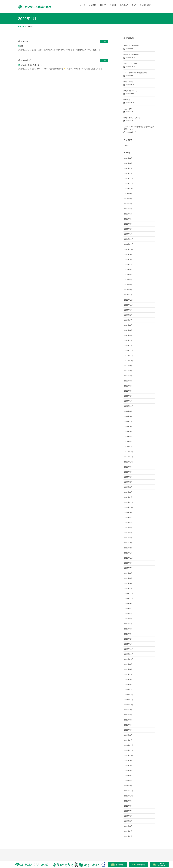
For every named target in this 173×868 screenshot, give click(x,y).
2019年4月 (128, 538)
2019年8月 (128, 518)
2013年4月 (128, 821)
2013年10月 (129, 796)
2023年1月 (128, 345)
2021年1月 (128, 447)
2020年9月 (128, 467)
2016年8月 (128, 669)
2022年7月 (128, 376)
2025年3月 (128, 224)
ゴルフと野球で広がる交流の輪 (135, 73)
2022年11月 (129, 356)
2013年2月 (128, 831)
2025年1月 (128, 234)
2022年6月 (128, 381)
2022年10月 (129, 361)
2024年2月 (128, 290)
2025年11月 (129, 183)
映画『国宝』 (129, 82)
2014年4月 (128, 781)
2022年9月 (128, 366)
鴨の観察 (127, 100)
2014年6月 (128, 771)
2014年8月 (128, 765)
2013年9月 (128, 801)
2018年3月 (128, 583)
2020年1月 (128, 497)
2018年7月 (128, 568)
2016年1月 (128, 690)
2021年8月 (128, 416)
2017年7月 (128, 614)
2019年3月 (128, 543)
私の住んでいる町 (130, 64)
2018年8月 (128, 563)
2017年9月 (128, 604)
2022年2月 (128, 396)
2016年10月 (129, 659)
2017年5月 (128, 624)
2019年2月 (128, 548)
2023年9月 (128, 310)
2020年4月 (128, 487)
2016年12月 (129, 649)
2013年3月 (128, 826)
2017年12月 (129, 593)
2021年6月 (128, 426)
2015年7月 (128, 715)
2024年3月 (128, 285)
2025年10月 (129, 189)
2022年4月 (128, 386)
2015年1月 (128, 740)
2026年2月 (128, 168)
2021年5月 (128, 431)
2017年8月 (128, 609)
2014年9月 (128, 760)
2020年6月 (128, 477)
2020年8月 (128, 472)
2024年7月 (128, 264)
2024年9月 (128, 254)
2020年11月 (129, 457)
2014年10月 (129, 755)
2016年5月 (128, 685)
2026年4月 (128, 158)
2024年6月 (128, 270)
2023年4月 (128, 335)
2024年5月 (128, 275)
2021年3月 (128, 437)
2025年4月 (128, 219)
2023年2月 (128, 340)
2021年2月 (128, 442)
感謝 (20, 46)
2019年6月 (128, 528)
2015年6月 (128, 720)
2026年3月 (128, 163)
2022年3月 (128, 391)
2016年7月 (128, 674)
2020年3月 (128, 492)
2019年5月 (128, 533)
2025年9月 (128, 194)
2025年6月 (128, 209)
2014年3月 (128, 786)
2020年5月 (128, 482)
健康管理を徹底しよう (30, 65)
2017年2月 (128, 639)
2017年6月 (128, 619)
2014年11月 (129, 750)
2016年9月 (128, 664)
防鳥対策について (130, 91)
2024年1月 (128, 295)
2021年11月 (129, 406)
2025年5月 (128, 214)
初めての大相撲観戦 (131, 46)
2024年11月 (129, 244)
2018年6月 (128, 573)
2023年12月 (129, 300)
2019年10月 (129, 507)
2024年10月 (129, 249)
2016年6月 (128, 679)
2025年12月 (129, 178)
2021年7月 (128, 421)
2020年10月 (129, 462)
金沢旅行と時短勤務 (131, 55)
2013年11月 (129, 791)
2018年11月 (129, 558)
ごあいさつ (128, 109)
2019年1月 (128, 553)
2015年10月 (129, 705)
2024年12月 (129, 239)
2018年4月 (128, 578)
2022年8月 (128, 371)
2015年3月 (128, 735)
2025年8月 (128, 199)
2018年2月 (128, 588)
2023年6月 (128, 325)
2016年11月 (129, 654)
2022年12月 (129, 350)
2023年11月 (129, 305)
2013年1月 (128, 836)
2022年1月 (128, 401)
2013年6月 (128, 816)
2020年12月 (129, 452)
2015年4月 (128, 730)
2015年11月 (129, 700)
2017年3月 (128, 634)
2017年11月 (129, 598)
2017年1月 (128, 644)
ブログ (104, 41)
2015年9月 (128, 710)
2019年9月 (128, 512)
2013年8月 (128, 806)
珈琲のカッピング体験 (132, 118)
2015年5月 (128, 725)
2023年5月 (128, 330)
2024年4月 (128, 280)
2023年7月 (128, 320)
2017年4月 (128, 629)
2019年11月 (129, 502)
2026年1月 (128, 173)
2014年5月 (128, 776)
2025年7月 (128, 204)
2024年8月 (128, 259)
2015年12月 (129, 695)
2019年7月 (128, 523)
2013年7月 (128, 811)
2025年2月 (128, 229)
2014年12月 (129, 745)
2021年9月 (128, 411)
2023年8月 (128, 315)
